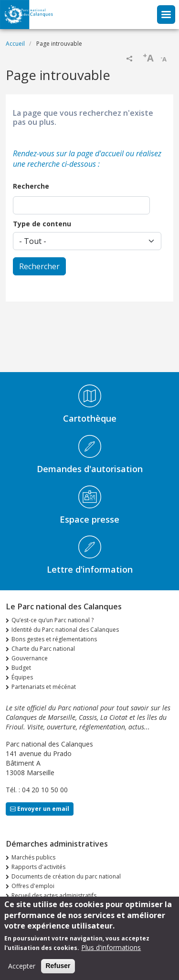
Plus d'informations (111, 953)
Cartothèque (90, 418)
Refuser (58, 971)
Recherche (31, 186)
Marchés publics (33, 857)
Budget (21, 668)
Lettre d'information (90, 569)
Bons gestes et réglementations (54, 639)
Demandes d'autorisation (90, 469)
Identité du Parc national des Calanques (65, 630)
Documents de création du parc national (66, 876)
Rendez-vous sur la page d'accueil (68, 153)
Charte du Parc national (43, 649)
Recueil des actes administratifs (54, 895)
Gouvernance (30, 658)
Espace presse (89, 519)
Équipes (22, 677)
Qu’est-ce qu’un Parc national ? (53, 620)
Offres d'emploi (33, 886)
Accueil (15, 44)
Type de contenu (42, 224)
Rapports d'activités (38, 867)
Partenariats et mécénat (44, 687)
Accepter (22, 972)
